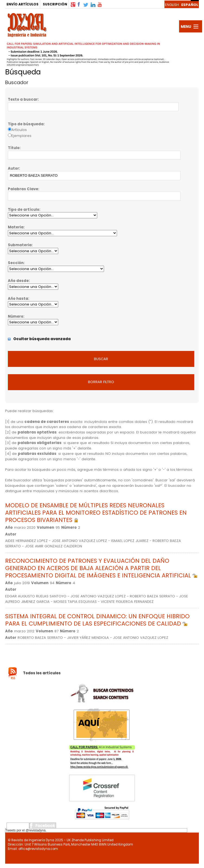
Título (14, 148)
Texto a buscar (23, 99)
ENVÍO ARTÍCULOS (22, 4)
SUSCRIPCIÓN (55, 4)
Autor (13, 168)
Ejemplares (21, 136)
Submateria (20, 245)
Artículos (19, 130)
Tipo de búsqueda (26, 124)
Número (16, 316)
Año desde (18, 281)
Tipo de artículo (24, 210)
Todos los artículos (42, 673)
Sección (16, 263)
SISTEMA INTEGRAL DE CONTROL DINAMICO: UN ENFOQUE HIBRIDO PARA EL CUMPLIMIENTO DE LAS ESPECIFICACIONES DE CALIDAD (97, 620)
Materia (16, 227)
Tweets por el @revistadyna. (26, 830)
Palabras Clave (23, 189)
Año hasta (18, 299)
